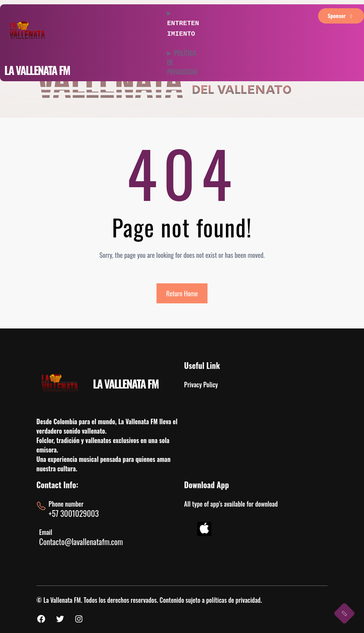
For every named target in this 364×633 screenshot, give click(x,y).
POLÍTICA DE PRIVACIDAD (182, 61)
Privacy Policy (201, 385)
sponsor (341, 16)
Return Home (182, 293)
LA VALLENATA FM (37, 70)
